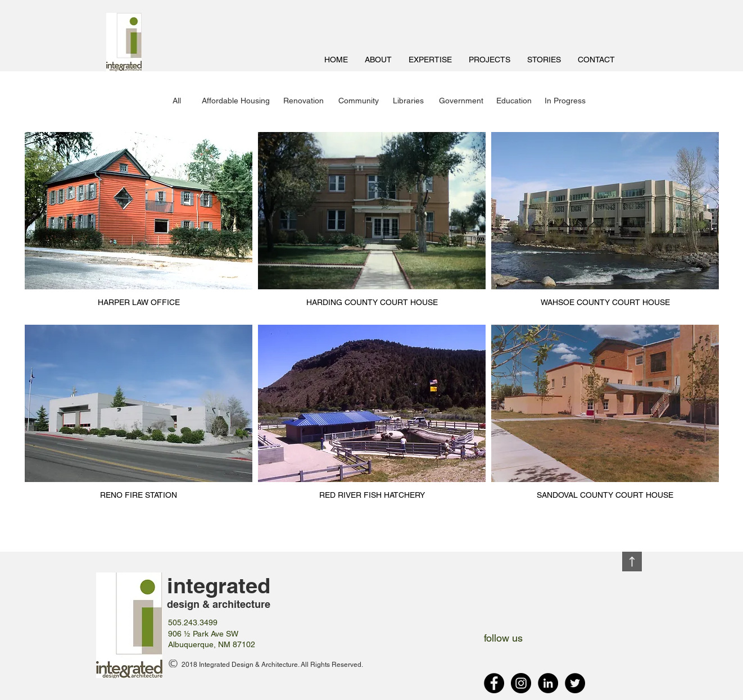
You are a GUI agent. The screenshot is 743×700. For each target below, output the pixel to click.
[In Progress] (565, 101)
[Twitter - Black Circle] (575, 683)
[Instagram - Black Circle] (521, 683)
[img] (139, 226)
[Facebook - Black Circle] (494, 683)
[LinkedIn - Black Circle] (548, 683)
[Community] (359, 101)
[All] (177, 101)
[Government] (461, 101)
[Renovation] (303, 101)
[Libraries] (408, 101)
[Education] (514, 101)
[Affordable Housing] (236, 101)
